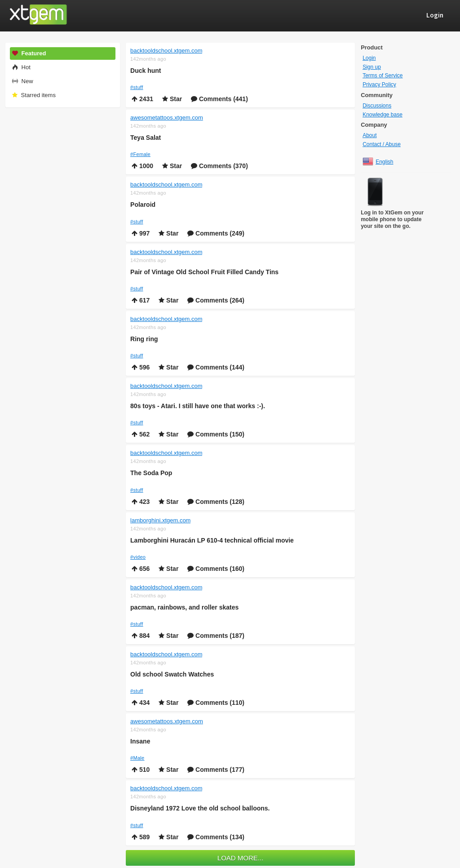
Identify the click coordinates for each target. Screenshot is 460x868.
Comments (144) (216, 367)
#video (138, 557)
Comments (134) (216, 837)
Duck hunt (146, 71)
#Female (140, 154)
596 (141, 367)
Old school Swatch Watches (172, 674)
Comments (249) (216, 233)
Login (369, 58)
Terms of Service (383, 76)
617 (141, 300)
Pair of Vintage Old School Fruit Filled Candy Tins (204, 272)
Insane (140, 741)
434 (141, 703)
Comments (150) (216, 434)
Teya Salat (146, 138)
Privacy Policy (379, 85)
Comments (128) (216, 502)
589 (141, 837)
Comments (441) (219, 99)
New (22, 81)
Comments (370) (219, 166)
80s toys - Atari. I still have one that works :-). (198, 406)
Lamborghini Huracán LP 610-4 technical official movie (212, 540)
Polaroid (143, 205)
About (369, 135)
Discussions (377, 106)
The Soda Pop (151, 473)
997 (141, 233)
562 (141, 434)
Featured (29, 53)
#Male (137, 758)
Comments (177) (216, 770)
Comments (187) (216, 636)
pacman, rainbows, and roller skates (184, 607)
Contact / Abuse (382, 144)
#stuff (137, 87)
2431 (142, 99)
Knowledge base (383, 115)
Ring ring (144, 339)
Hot (21, 67)
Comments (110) (216, 703)
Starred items (33, 95)
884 (141, 636)
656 (141, 569)
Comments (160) (216, 569)
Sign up (372, 67)
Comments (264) (216, 300)
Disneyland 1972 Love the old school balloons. (200, 808)
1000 (142, 166)
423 (141, 502)
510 (141, 770)
